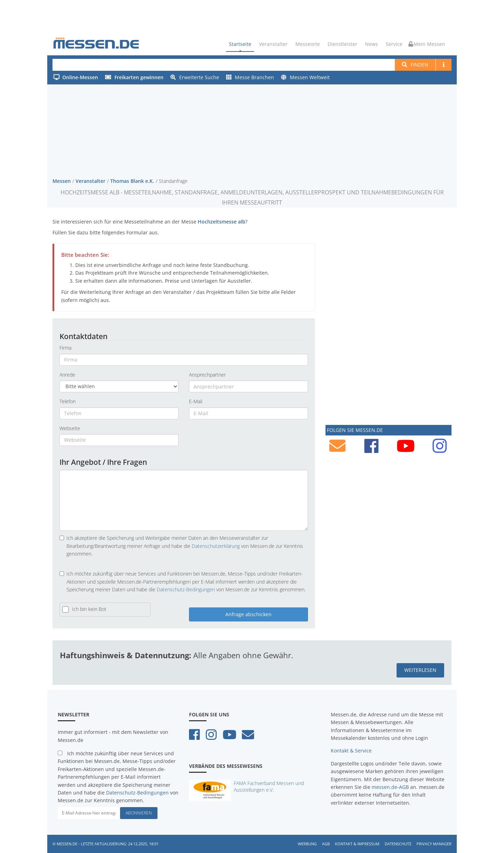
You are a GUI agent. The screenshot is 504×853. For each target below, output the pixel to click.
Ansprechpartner (207, 374)
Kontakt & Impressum (357, 844)
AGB (326, 844)
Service (394, 44)
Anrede (67, 374)
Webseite (70, 428)
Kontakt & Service (351, 751)
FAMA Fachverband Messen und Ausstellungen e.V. (269, 786)
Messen (62, 181)
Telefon (68, 401)
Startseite (240, 44)
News (372, 44)
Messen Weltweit (305, 77)
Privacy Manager (434, 844)
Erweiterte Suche (195, 77)
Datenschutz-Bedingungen (186, 589)
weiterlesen (420, 670)
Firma (65, 348)
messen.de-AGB (390, 787)
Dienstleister (342, 44)
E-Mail (196, 401)
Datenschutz (398, 844)
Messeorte (308, 44)
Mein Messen (427, 44)
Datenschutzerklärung (216, 546)
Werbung (307, 844)
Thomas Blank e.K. (132, 181)
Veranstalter (273, 44)
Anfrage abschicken (248, 614)
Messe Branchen (250, 77)
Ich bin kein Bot (89, 609)
